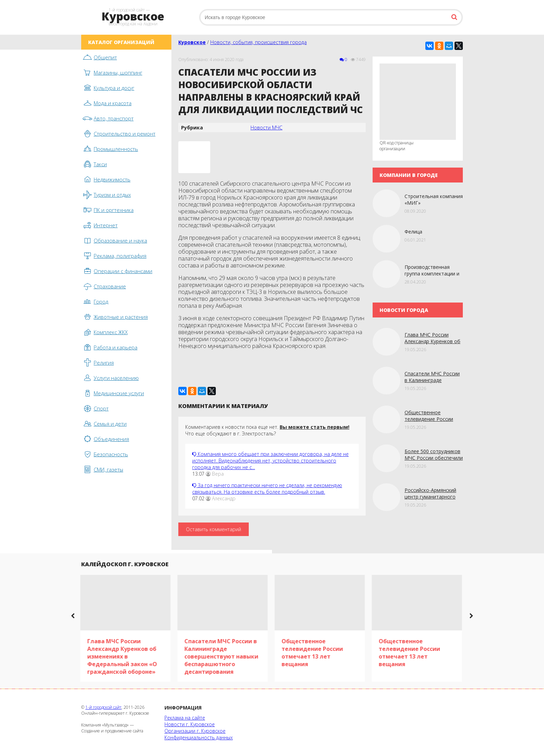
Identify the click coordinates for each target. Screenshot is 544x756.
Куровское (192, 42)
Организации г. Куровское (195, 731)
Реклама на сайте (185, 718)
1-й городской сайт (103, 707)
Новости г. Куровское (190, 724)
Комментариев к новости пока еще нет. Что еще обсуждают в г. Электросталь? (267, 430)
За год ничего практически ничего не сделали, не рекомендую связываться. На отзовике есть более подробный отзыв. (267, 489)
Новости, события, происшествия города (258, 42)
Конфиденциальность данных (199, 737)
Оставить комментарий (214, 529)
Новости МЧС (266, 128)
